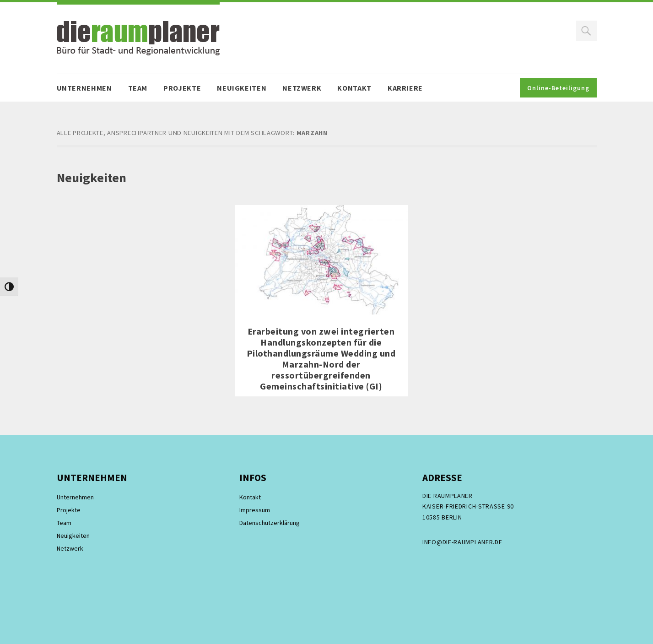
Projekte (182, 88)
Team (138, 88)
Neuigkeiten (242, 88)
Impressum (255, 510)
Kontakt (354, 88)
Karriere (405, 88)
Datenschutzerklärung (270, 523)
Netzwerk (302, 88)
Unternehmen (84, 88)
